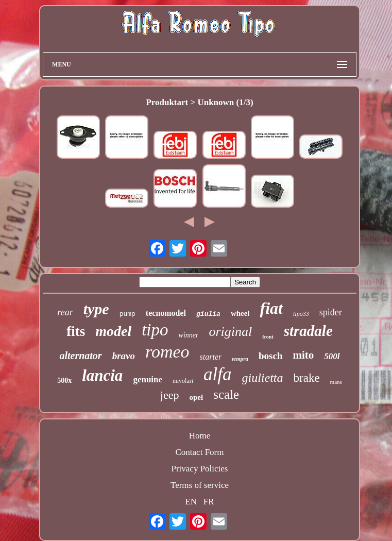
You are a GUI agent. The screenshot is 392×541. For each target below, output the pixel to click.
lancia (102, 375)
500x (64, 381)
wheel (240, 313)
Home (200, 436)
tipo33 (301, 314)
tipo (155, 330)
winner (189, 335)
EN (191, 502)
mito (304, 355)
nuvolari (183, 381)
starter (211, 357)
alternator (80, 356)
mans (336, 382)
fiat (271, 308)
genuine (148, 379)
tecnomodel (166, 313)
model (113, 331)
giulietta (263, 378)
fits (76, 331)
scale (226, 394)
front (268, 337)
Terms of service (200, 485)
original (230, 332)
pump (127, 314)
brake (307, 378)
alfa (217, 374)
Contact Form (200, 452)
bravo (124, 356)
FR (209, 502)
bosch (270, 356)
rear (65, 312)
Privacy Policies (199, 469)
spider (331, 312)
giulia (208, 314)
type (96, 309)
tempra (240, 359)
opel (197, 397)
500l (332, 356)
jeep (170, 395)
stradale (308, 331)
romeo (167, 352)
